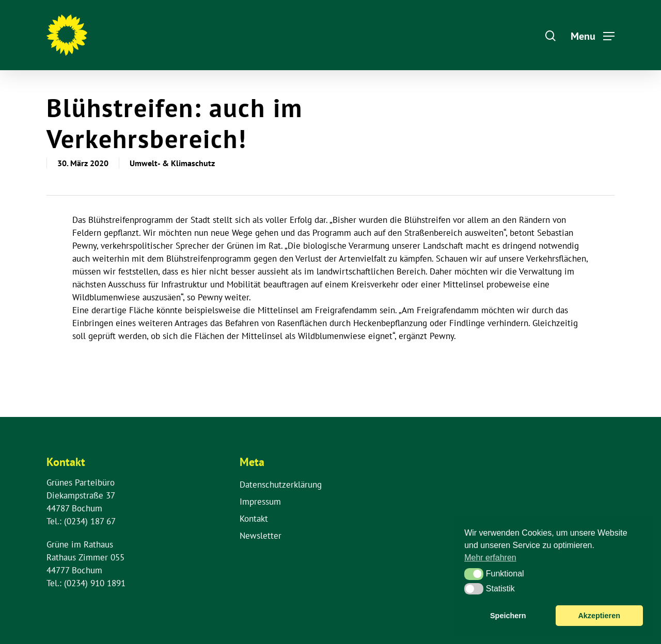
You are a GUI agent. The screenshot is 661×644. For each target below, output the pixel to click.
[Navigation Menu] (593, 35)
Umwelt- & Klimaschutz (172, 163)
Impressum (260, 502)
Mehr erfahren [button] (490, 558)
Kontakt (254, 519)
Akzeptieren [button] (599, 616)
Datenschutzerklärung (281, 485)
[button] (474, 574)
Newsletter (261, 536)
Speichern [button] (508, 616)
